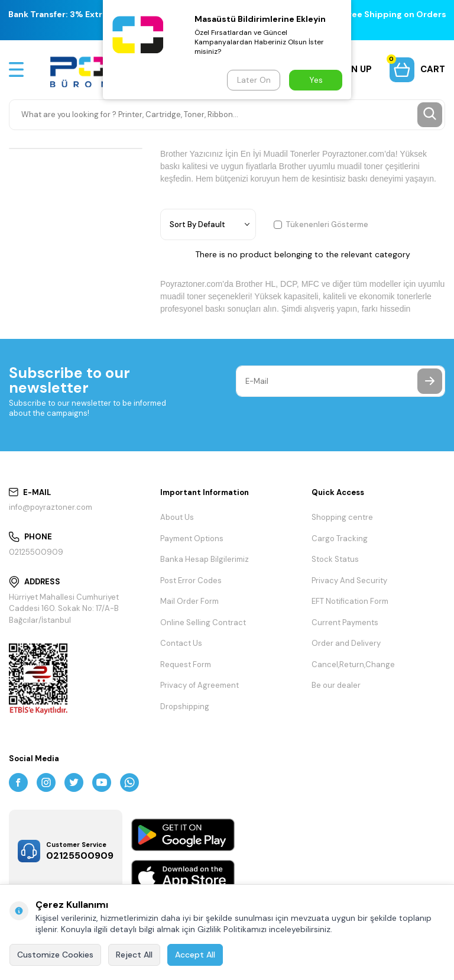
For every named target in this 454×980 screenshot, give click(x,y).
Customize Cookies (55, 955)
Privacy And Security (349, 580)
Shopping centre (342, 517)
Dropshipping (185, 706)
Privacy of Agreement (200, 685)
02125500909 (36, 552)
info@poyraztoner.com (51, 507)
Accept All (195, 955)
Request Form (186, 664)
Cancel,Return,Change (353, 664)
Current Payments (345, 622)
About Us (177, 517)
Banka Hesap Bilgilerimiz (205, 559)
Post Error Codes (191, 580)
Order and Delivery (346, 643)
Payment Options (192, 538)
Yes (316, 80)
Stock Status (335, 559)
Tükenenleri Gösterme (321, 224)
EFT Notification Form (350, 601)
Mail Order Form (189, 601)
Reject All (134, 955)
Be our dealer (336, 685)
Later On (254, 80)
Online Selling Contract (203, 622)
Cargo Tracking (340, 538)
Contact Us (181, 643)
